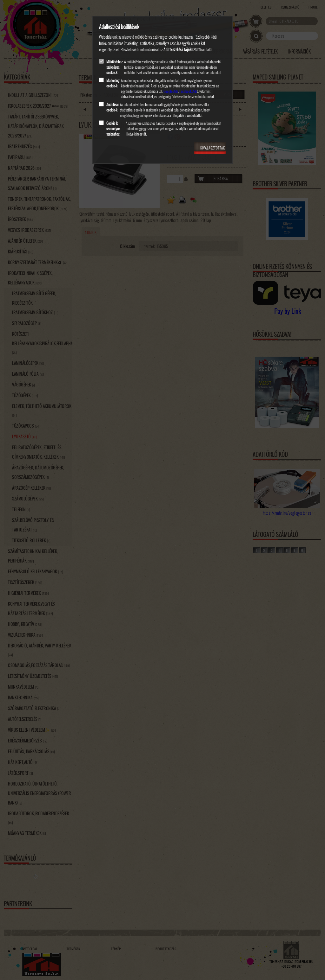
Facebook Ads (188, 91)
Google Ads (171, 91)
